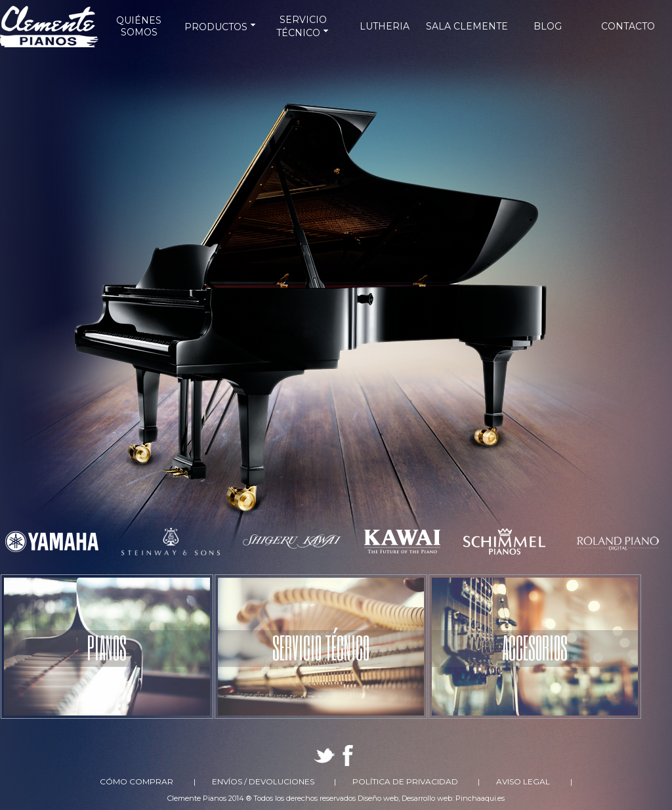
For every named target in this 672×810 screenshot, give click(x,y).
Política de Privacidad (405, 781)
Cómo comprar (136, 781)
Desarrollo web (427, 798)
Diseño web (378, 798)
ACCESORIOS (535, 647)
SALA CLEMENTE (467, 26)
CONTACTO (628, 26)
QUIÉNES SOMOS (139, 26)
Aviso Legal (523, 781)
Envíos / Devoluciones (263, 781)
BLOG (548, 26)
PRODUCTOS (221, 27)
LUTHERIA (385, 26)
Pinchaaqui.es (480, 798)
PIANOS (107, 647)
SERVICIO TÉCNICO (321, 647)
